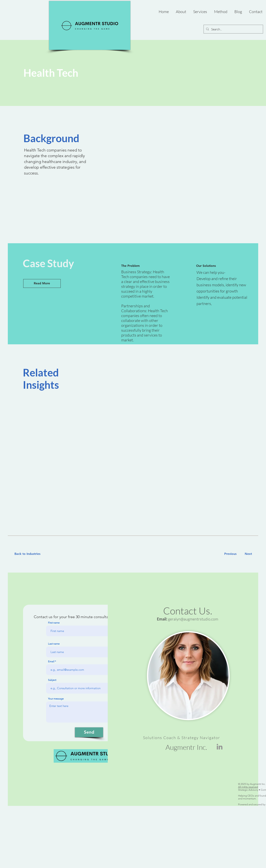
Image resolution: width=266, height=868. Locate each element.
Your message (56, 699)
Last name (54, 644)
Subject (52, 680)
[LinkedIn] (220, 747)
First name (54, 623)
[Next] (248, 554)
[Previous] (230, 554)
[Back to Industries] (30, 554)
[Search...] (233, 29)
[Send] (89, 732)
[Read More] (42, 283)
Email (51, 661)
